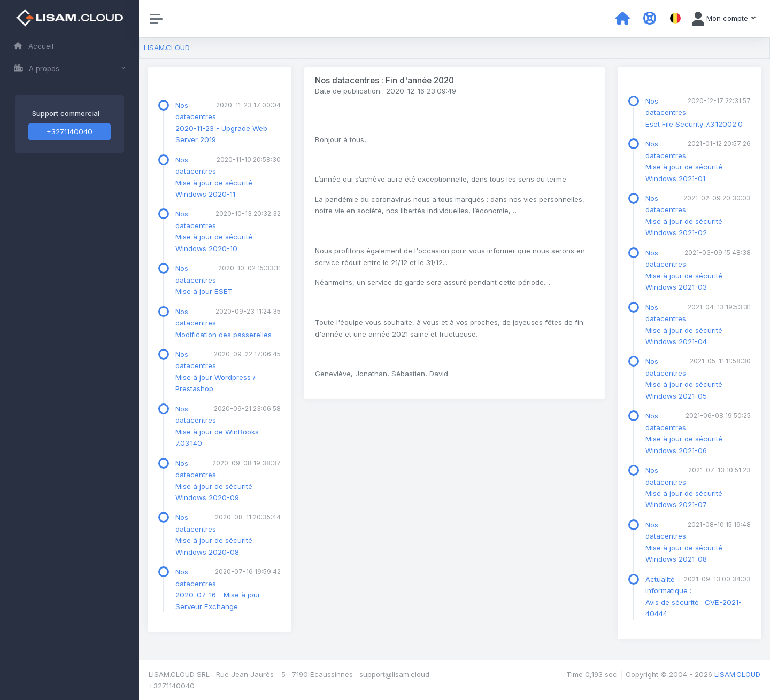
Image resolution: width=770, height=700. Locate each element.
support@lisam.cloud (394, 674)
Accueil (34, 46)
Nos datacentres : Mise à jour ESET (204, 280)
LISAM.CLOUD (167, 48)
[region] (70, 350)
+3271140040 (70, 131)
